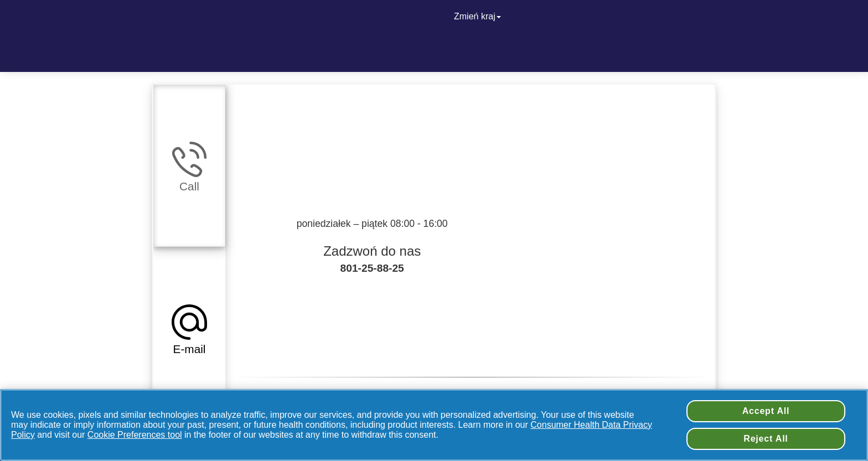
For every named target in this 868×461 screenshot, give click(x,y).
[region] (434, 425)
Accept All (766, 411)
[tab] (189, 165)
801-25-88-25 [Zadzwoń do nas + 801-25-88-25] (372, 268)
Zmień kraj (479, 16)
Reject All (766, 439)
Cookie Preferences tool (135, 435)
